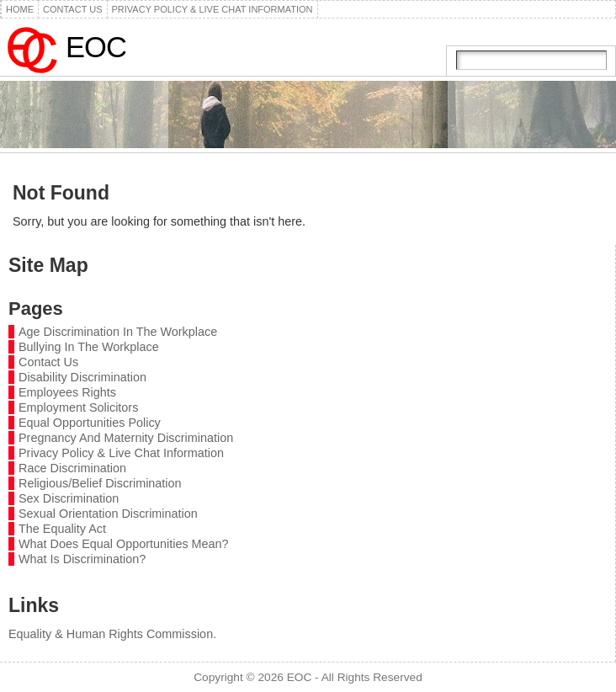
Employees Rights (67, 392)
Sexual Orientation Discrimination (108, 514)
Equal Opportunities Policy (90, 423)
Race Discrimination (72, 468)
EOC (96, 47)
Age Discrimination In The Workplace (118, 332)
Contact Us (48, 362)
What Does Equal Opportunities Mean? (124, 544)
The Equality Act (62, 529)
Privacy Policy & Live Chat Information (121, 453)
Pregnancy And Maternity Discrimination (126, 438)
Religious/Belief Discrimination (100, 483)
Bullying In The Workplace (89, 347)
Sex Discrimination (69, 498)
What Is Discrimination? (82, 559)
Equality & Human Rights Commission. (112, 634)
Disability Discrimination (82, 377)
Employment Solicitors (78, 407)
